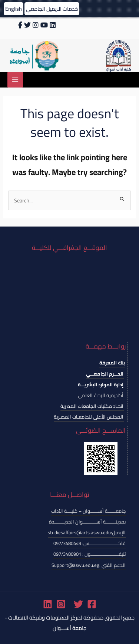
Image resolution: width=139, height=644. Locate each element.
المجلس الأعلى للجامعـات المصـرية (89, 417)
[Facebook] (92, 604)
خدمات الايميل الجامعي (52, 9)
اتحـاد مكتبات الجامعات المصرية (92, 406)
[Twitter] (78, 604)
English (14, 9)
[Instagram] (61, 604)
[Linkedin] (48, 604)
